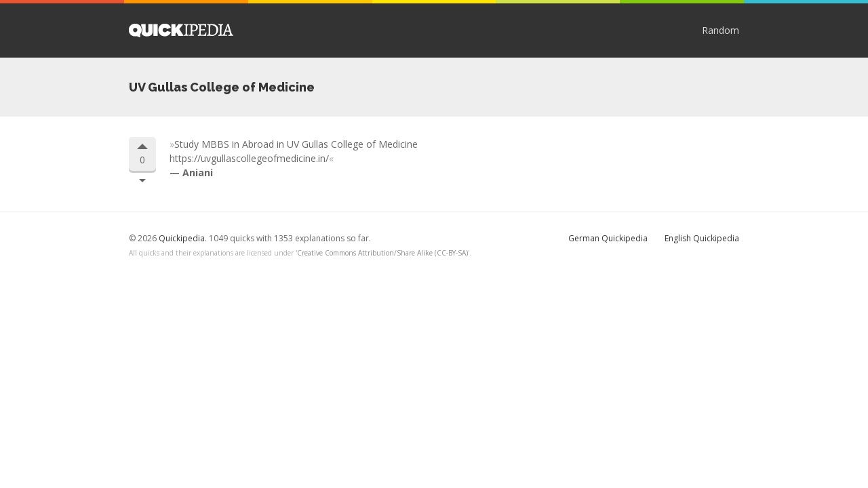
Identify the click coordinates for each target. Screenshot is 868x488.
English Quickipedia (702, 238)
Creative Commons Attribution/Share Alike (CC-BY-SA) (382, 253)
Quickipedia (181, 30)
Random (721, 30)
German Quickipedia (608, 238)
